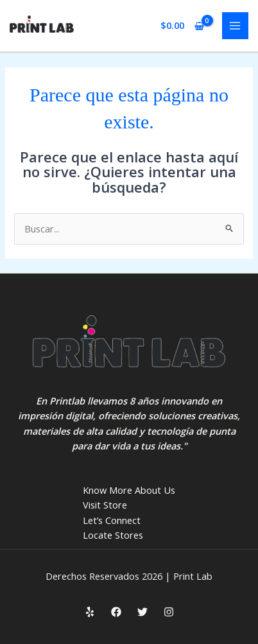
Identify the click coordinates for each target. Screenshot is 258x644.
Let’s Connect (112, 520)
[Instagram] (169, 612)
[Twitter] (142, 612)
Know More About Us (129, 490)
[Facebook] (116, 612)
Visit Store (105, 505)
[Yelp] (90, 612)
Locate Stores (113, 535)
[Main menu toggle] (236, 26)
